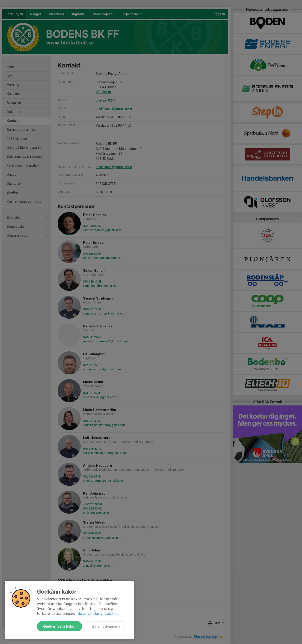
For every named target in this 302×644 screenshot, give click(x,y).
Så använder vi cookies (98, 613)
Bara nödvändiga (106, 626)
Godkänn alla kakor (59, 626)
